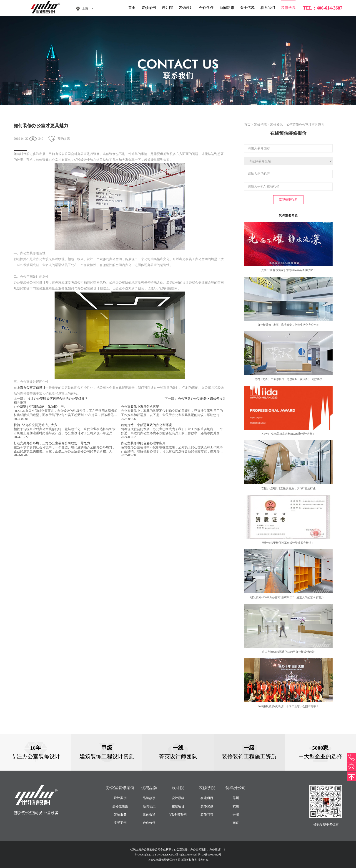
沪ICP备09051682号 (209, 855)
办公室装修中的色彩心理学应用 (143, 443)
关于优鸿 (247, 8)
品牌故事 (149, 798)
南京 (236, 823)
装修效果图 (120, 806)
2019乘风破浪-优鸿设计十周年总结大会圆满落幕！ (288, 706)
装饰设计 (186, 8)
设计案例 (120, 798)
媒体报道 (149, 815)
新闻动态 (227, 8)
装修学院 (288, 8)
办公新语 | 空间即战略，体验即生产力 (40, 407)
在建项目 (178, 806)
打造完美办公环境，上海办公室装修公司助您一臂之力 (52, 443)
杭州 (236, 806)
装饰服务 (120, 815)
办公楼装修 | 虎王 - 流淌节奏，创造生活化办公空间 (288, 325)
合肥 (236, 815)
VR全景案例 (178, 815)
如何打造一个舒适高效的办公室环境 (146, 425)
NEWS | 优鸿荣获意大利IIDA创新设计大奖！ (288, 434)
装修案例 (149, 8)
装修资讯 (276, 125)
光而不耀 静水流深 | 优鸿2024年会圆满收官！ (288, 270)
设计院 (167, 8)
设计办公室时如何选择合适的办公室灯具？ (58, 399)
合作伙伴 (206, 8)
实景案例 (120, 823)
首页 (132, 8)
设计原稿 (178, 798)
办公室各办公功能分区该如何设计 (202, 399)
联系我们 (268, 8)
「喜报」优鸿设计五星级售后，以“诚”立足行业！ (288, 488)
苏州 (236, 798)
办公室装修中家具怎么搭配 (140, 407)
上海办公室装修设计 (31, 388)
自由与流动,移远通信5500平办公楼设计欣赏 (288, 652)
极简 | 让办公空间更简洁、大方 (35, 425)
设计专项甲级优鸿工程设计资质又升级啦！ (288, 543)
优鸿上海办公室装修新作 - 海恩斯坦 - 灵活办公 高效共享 (288, 379)
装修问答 (207, 815)
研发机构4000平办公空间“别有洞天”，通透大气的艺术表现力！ (288, 597)
